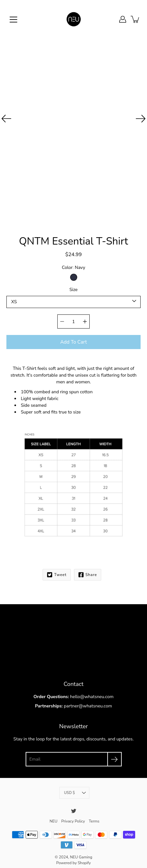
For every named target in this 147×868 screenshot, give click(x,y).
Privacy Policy (73, 817)
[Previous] (6, 119)
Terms (94, 817)
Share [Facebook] (87, 572)
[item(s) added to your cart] (135, 19)
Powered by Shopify (73, 859)
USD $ (75, 789)
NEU (53, 817)
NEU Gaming (81, 853)
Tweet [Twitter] (56, 572)
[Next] (141, 119)
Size (73, 287)
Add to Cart (73, 339)
